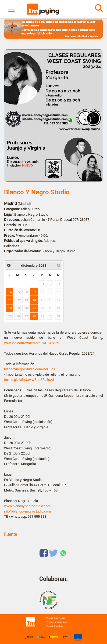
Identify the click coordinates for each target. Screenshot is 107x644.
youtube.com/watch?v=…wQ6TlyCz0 (32, 343)
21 (34, 308)
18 (10, 308)
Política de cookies (55, 626)
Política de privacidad (56, 618)
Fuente (10, 534)
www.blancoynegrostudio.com (27, 506)
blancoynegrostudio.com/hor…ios (30, 369)
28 (34, 316)
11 (10, 300)
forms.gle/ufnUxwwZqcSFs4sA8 (29, 380)
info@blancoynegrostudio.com (27, 511)
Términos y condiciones (57, 622)
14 (34, 300)
